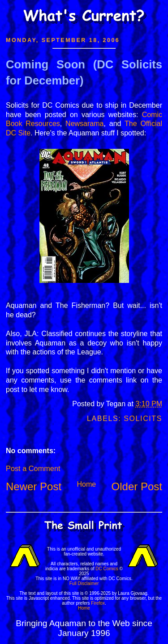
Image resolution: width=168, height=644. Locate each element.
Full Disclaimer (84, 583)
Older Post (137, 486)
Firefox (98, 603)
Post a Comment (33, 468)
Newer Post (34, 486)
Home (86, 484)
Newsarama (84, 124)
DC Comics (107, 569)
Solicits (143, 419)
